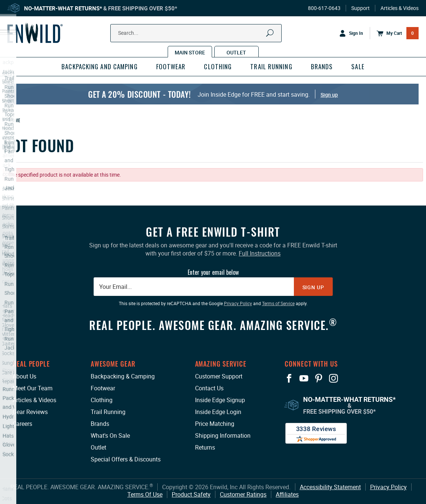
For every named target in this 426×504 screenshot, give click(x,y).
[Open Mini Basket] (394, 33)
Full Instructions (260, 253)
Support (360, 8)
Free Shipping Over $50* (143, 8)
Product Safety (191, 494)
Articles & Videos (400, 8)
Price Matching (215, 424)
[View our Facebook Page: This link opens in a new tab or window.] (289, 378)
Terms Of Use (145, 494)
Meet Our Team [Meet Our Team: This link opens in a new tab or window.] (33, 388)
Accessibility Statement (330, 487)
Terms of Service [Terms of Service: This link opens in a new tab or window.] (278, 303)
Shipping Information (223, 435)
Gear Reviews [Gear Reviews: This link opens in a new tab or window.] (30, 412)
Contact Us (209, 388)
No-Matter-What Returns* (63, 8)
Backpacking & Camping (123, 376)
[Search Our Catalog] (185, 33)
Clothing (102, 400)
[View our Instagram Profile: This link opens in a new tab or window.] (333, 378)
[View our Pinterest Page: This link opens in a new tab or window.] (319, 378)
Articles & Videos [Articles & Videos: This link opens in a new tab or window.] (34, 400)
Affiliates (287, 494)
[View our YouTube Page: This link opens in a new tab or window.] (304, 378)
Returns (205, 447)
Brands (100, 424)
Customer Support (219, 376)
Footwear (103, 388)
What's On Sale (110, 435)
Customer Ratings (243, 494)
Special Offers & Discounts (126, 459)
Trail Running (108, 412)
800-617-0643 (324, 8)
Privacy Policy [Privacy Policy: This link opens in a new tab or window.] (238, 303)
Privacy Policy (388, 487)
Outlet (98, 447)
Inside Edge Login (218, 412)
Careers (22, 424)
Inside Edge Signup (220, 400)
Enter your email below (213, 272)
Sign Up (313, 287)
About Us (24, 376)
